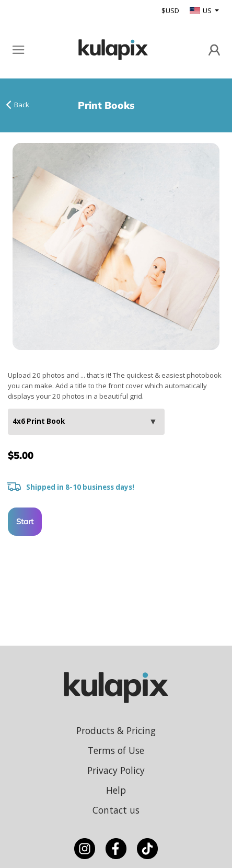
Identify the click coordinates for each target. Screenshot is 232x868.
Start (25, 521)
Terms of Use (116, 750)
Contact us (116, 810)
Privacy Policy (116, 770)
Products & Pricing (116, 730)
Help (116, 790)
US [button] (201, 10)
